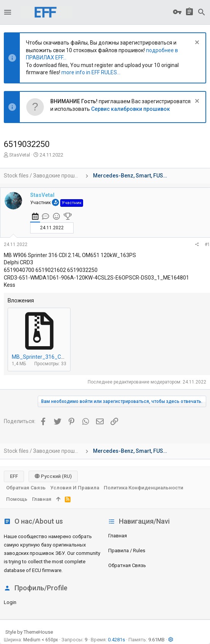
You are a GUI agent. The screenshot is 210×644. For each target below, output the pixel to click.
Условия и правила (75, 488)
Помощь (17, 499)
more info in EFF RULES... (91, 72)
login (10, 602)
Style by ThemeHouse (29, 632)
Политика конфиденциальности (143, 488)
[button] (8, 12)
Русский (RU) (53, 476)
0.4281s (116, 640)
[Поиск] (202, 12)
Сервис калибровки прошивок (131, 109)
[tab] (35, 217)
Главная (118, 536)
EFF (14, 476)
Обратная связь (127, 565)
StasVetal (20, 155)
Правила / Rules (127, 551)
